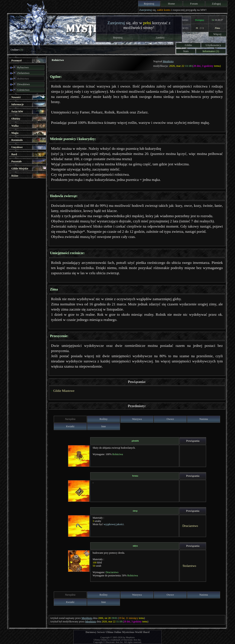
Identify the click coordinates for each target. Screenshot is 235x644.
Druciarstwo (190, 526)
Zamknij (160, 38)
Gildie (188, 45)
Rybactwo (23, 67)
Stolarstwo (189, 566)
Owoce (170, 419)
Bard (14, 154)
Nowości (16, 97)
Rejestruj (149, 4)
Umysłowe (17, 147)
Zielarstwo (23, 73)
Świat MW (17, 112)
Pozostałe (17, 161)
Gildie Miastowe (64, 391)
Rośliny (103, 419)
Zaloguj (216, 4)
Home (171, 4)
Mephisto (168, 61)
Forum (194, 4)
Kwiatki (70, 426)
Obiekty (16, 119)
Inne (103, 426)
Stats (186, 51)
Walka (15, 126)
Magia (15, 133)
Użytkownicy (213, 45)
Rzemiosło (17, 140)
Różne (15, 176)
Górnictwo (23, 90)
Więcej (217, 34)
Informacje (18, 104)
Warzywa (137, 419)
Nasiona (204, 419)
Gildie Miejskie (20, 169)
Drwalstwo (24, 84)
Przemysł (17, 61)
